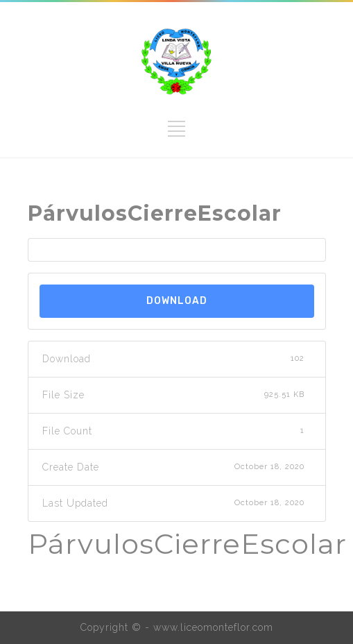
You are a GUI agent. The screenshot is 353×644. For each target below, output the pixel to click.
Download (177, 301)
